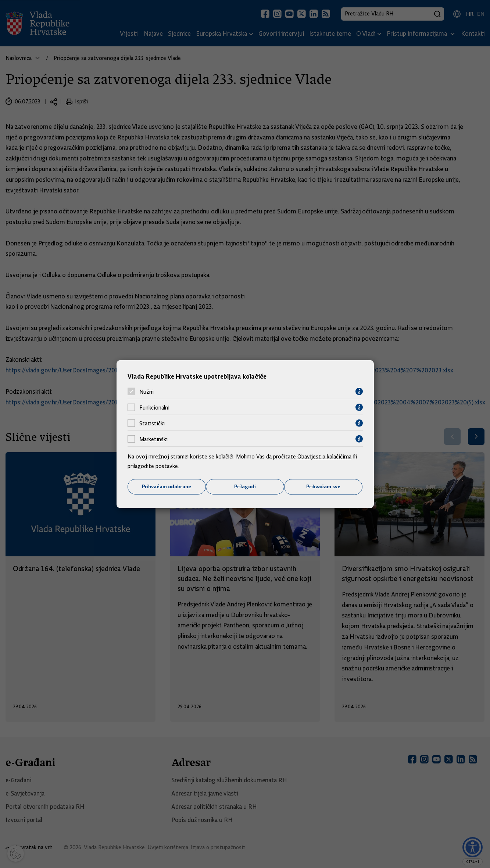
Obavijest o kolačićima (325, 457)
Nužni (146, 392)
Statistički (152, 423)
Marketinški (153, 439)
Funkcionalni (154, 407)
